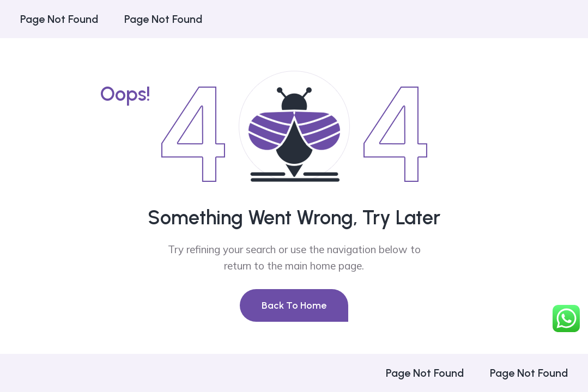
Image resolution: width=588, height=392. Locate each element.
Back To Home (294, 305)
